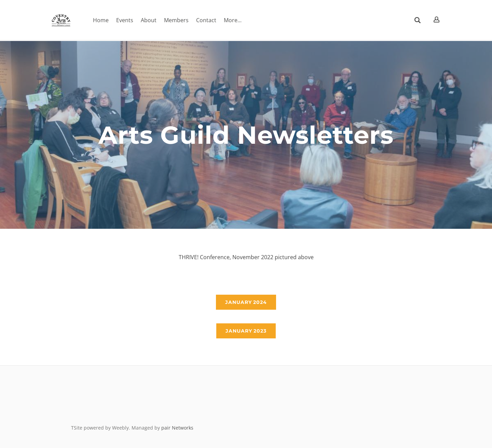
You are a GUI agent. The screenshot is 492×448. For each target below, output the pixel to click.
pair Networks (177, 428)
